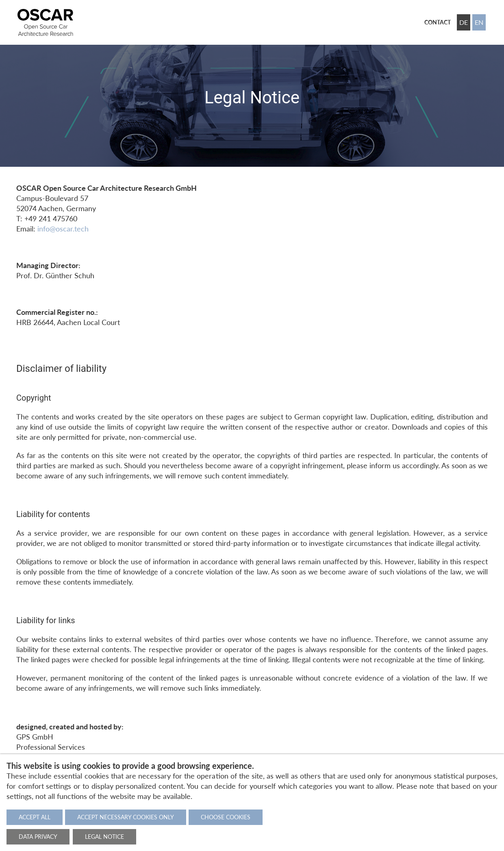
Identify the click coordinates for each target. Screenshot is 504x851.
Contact (438, 22)
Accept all (35, 817)
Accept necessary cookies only (126, 817)
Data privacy (38, 837)
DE (464, 22)
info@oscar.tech (63, 229)
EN (479, 22)
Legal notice (104, 837)
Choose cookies (226, 817)
